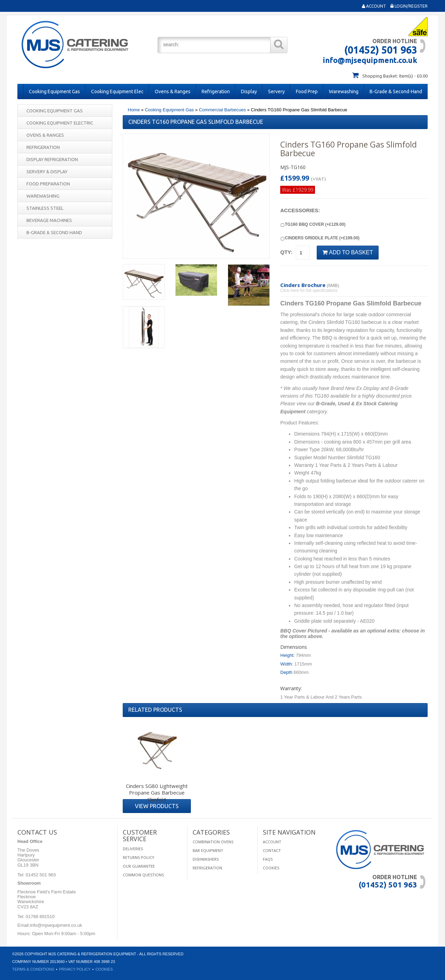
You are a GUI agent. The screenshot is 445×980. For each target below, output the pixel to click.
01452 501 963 (40, 875)
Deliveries (133, 849)
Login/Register (409, 6)
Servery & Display (47, 172)
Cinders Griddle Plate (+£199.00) (320, 238)
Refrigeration (216, 91)
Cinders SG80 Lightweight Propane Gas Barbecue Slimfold (157, 793)
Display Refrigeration (52, 159)
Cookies (271, 868)
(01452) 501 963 (381, 50)
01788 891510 (39, 917)
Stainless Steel (45, 208)
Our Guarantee (139, 866)
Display (249, 91)
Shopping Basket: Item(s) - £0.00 (395, 76)
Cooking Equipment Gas (54, 91)
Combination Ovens (213, 842)
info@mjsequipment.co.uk (370, 60)
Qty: (286, 252)
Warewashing (344, 91)
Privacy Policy (75, 969)
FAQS (268, 859)
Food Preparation (48, 184)
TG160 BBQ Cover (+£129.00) (313, 224)
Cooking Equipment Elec (117, 91)
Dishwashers (206, 859)
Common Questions (143, 875)
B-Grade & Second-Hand (396, 91)
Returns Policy (139, 857)
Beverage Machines (49, 220)
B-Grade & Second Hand (54, 232)
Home (134, 110)
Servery (276, 91)
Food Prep (307, 91)
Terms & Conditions (33, 969)
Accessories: (300, 210)
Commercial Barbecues (222, 110)
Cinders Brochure (303, 285)
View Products (157, 806)
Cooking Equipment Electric (60, 123)
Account (374, 6)
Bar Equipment (208, 850)
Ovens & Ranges (173, 91)
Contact (272, 850)
